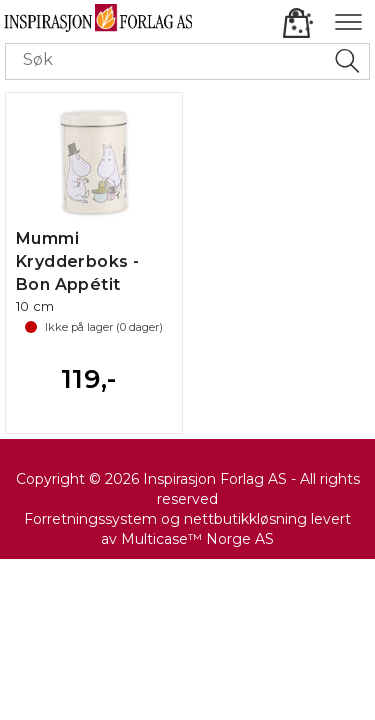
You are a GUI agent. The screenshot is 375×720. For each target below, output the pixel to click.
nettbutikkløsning (245, 519)
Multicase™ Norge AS (197, 539)
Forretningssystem (90, 519)
